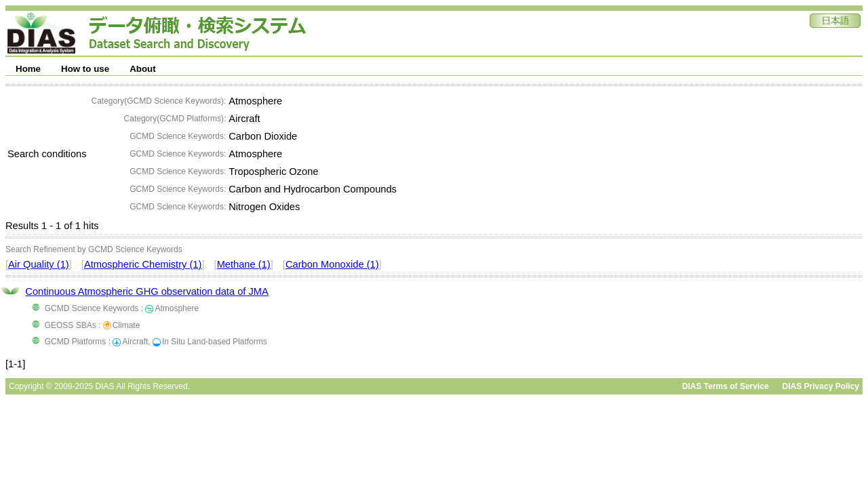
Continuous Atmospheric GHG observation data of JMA (146, 291)
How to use (85, 69)
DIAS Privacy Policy (821, 386)
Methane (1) (244, 264)
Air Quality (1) (39, 264)
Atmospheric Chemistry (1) (143, 264)
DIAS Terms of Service (726, 386)
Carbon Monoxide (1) (332, 264)
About (143, 69)
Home (28, 69)
